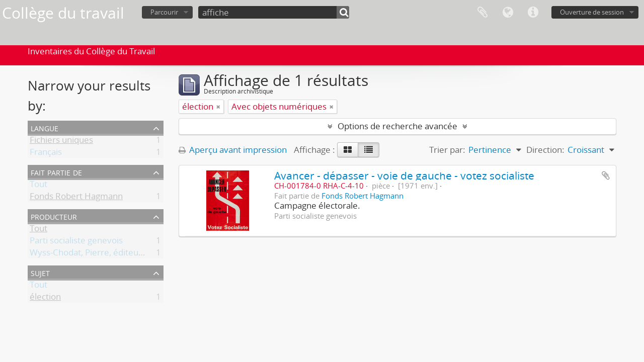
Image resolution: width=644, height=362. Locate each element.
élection (45, 298)
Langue (508, 13)
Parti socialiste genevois (76, 242)
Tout (38, 186)
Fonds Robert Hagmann (76, 198)
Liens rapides (533, 13)
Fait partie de (56, 172)
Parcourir (164, 12)
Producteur (54, 216)
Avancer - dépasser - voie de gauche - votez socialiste (404, 175)
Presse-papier (482, 13)
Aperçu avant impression (233, 150)
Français (46, 154)
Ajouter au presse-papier (606, 175)
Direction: (545, 150)
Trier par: (447, 150)
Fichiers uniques (61, 142)
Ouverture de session (592, 12)
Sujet (40, 272)
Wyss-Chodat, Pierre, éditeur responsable (111, 254)
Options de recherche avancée (397, 126)
